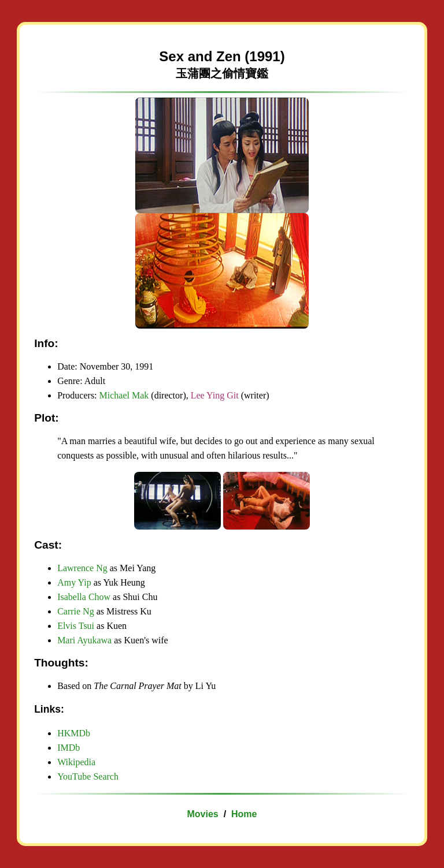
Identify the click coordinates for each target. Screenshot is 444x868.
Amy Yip (74, 582)
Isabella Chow (84, 597)
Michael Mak (124, 395)
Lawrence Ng (84, 568)
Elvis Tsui (76, 626)
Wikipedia (76, 762)
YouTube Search (88, 776)
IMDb (69, 748)
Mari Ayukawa (84, 640)
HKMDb (74, 733)
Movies (203, 814)
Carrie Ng (76, 611)
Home (244, 814)
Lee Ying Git (215, 395)
